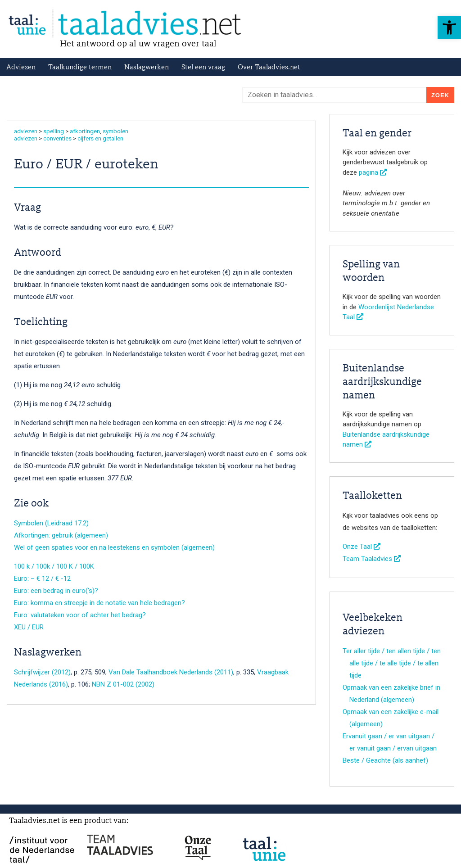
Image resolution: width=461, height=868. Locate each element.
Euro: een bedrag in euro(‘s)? (56, 591)
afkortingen (85, 131)
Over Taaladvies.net (269, 68)
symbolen (115, 131)
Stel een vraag (203, 68)
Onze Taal (362, 547)
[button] (449, 27)
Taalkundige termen (80, 68)
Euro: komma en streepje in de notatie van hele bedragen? (99, 603)
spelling (54, 131)
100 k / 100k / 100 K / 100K (54, 566)
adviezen (26, 131)
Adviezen (21, 68)
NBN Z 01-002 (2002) (123, 684)
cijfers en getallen (100, 138)
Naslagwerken (147, 68)
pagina (373, 172)
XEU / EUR (29, 627)
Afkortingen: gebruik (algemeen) (61, 535)
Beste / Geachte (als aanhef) (385, 760)
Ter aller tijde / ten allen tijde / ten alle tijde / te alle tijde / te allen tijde (392, 663)
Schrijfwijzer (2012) (42, 672)
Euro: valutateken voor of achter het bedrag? (80, 615)
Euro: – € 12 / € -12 (42, 579)
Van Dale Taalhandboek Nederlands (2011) (171, 672)
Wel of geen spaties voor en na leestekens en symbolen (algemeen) (114, 547)
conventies (57, 138)
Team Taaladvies (372, 559)
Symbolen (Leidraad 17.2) (51, 523)
